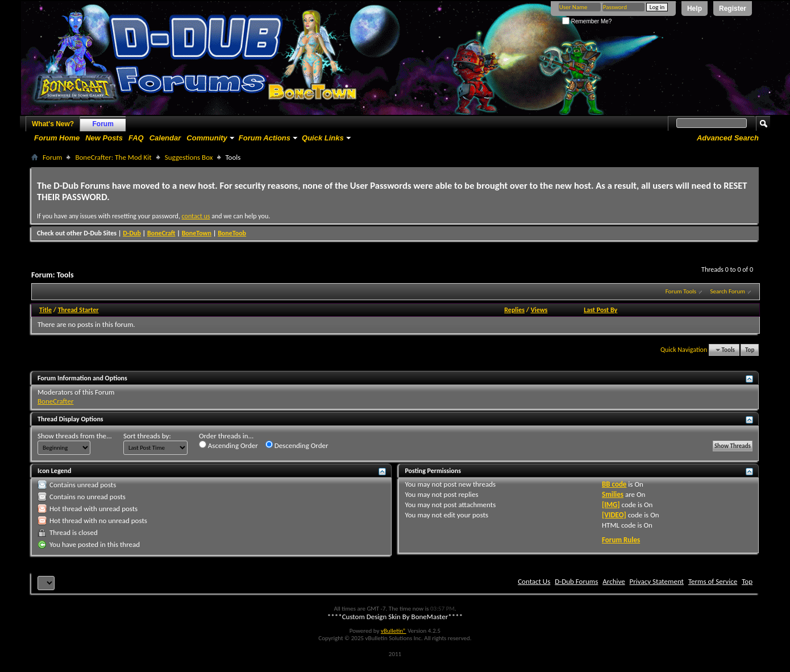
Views (539, 310)
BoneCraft (161, 233)
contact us (196, 216)
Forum (103, 124)
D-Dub (132, 233)
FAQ (136, 138)
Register (733, 9)
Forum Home (57, 138)
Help (695, 9)
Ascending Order (228, 445)
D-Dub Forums (576, 581)
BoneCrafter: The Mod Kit (113, 157)
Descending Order (297, 445)
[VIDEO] (614, 515)
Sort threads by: (147, 436)
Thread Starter (78, 310)
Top (750, 350)
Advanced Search (728, 138)
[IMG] (611, 505)
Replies (514, 310)
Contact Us (534, 581)
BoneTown (197, 233)
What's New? (53, 124)
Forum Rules (621, 540)
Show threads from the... (75, 436)
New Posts (104, 138)
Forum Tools (681, 291)
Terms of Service (713, 581)
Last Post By (600, 310)
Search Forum (728, 291)
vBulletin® (394, 631)
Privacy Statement (657, 581)
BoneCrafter (55, 401)
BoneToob (232, 233)
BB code (614, 484)
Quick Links (323, 138)
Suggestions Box (189, 157)
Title (45, 310)
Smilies (613, 494)
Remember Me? (587, 21)
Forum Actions (265, 138)
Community (207, 138)
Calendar (165, 138)
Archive (614, 581)
